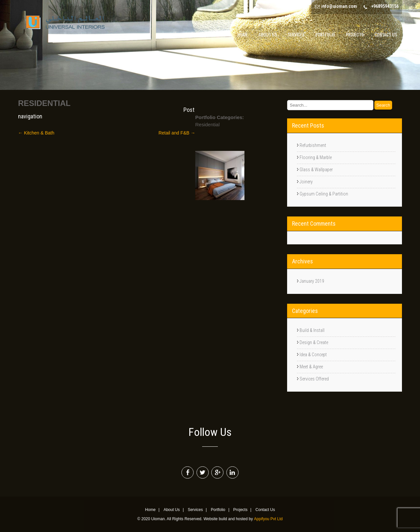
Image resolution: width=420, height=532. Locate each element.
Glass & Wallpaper (316, 170)
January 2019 (312, 281)
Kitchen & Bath (36, 133)
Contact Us (386, 34)
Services (296, 34)
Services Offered (314, 379)
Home (243, 34)
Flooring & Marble (316, 157)
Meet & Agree (311, 367)
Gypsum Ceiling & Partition (324, 194)
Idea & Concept (313, 355)
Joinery (306, 182)
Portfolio (325, 34)
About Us (268, 34)
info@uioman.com (339, 6)
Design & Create (314, 342)
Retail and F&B (177, 133)
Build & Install (312, 330)
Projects (355, 34)
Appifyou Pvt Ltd (268, 519)
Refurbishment (313, 145)
